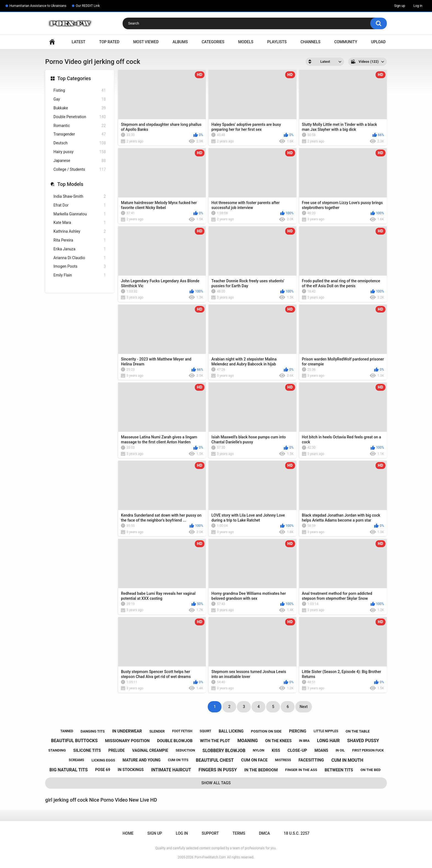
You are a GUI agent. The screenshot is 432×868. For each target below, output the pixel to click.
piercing (298, 731)
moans (321, 750)
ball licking (231, 731)
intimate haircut (171, 770)
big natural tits (69, 770)
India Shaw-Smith (80, 196)
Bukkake (80, 108)
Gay (80, 99)
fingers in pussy (218, 770)
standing (57, 750)
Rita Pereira (80, 240)
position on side (266, 731)
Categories (213, 42)
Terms (239, 833)
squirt (206, 731)
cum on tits (178, 760)
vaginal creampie (150, 750)
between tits (339, 770)
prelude (116, 750)
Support (210, 833)
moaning (248, 741)
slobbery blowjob (224, 751)
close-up (297, 750)
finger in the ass (301, 770)
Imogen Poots (80, 266)
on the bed (371, 770)
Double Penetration (80, 117)
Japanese (80, 161)
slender (157, 731)
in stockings (131, 770)
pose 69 (103, 770)
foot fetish (182, 731)
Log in (418, 6)
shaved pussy (363, 741)
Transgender (80, 134)
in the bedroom (261, 770)
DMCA (264, 833)
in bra (304, 741)
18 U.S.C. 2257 (297, 833)
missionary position (127, 741)
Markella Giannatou (80, 214)
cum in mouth (347, 760)
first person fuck (368, 750)
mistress (283, 760)
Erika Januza (80, 249)
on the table (358, 731)
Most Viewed (146, 42)
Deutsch (80, 143)
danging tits (93, 731)
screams (77, 760)
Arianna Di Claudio (80, 258)
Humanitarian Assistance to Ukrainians (38, 6)
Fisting (80, 90)
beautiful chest (215, 760)
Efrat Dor (80, 205)
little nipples (326, 731)
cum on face (254, 760)
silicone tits (87, 750)
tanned (67, 731)
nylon (259, 750)
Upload (378, 42)
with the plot (215, 741)
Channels (310, 42)
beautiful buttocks (74, 741)
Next (303, 707)
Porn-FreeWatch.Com (210, 857)
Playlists (277, 42)
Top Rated (109, 42)
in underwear (127, 731)
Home (52, 42)
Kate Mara (80, 223)
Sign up (400, 6)
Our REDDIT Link (88, 6)
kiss (276, 750)
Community (346, 42)
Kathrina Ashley (80, 231)
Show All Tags (216, 783)
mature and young (142, 760)
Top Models (70, 184)
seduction (185, 750)
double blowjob (175, 741)
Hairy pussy (80, 152)
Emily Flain (80, 275)
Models (246, 42)
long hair (328, 741)
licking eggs (103, 760)
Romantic (80, 126)
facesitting (311, 760)
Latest (79, 42)
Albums (180, 42)
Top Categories (74, 78)
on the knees (279, 741)
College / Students (80, 169)
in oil (340, 750)
